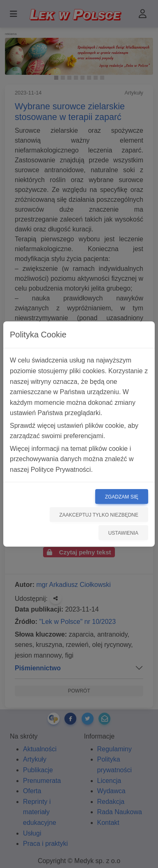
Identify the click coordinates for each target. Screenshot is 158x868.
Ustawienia (123, 533)
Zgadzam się (122, 497)
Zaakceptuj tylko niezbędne (99, 515)
